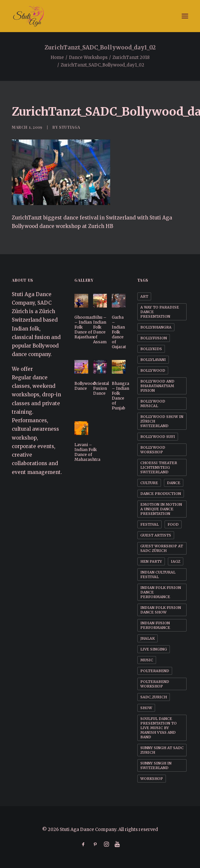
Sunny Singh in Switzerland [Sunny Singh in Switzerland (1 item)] (156, 765)
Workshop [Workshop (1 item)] (152, 779)
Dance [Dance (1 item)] (174, 483)
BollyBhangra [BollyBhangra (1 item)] (156, 327)
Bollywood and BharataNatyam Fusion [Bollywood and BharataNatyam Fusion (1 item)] (157, 386)
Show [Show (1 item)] (146, 708)
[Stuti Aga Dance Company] (100, 16)
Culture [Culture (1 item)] (149, 483)
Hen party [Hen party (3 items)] (151, 561)
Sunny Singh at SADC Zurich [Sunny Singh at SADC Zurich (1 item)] (162, 750)
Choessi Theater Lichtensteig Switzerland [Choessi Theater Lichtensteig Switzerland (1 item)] (159, 467)
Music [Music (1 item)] (147, 660)
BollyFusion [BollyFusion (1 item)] (154, 338)
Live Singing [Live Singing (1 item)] (154, 649)
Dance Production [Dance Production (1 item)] (161, 494)
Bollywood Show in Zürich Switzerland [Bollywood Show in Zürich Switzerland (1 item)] (162, 421)
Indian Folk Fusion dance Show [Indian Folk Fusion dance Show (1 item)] (161, 610)
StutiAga (70, 127)
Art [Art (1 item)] (144, 296)
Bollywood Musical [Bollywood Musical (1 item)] (153, 404)
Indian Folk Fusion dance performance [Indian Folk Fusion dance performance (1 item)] (161, 592)
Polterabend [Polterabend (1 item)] (155, 671)
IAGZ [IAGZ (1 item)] (176, 561)
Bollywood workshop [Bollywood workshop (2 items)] (153, 450)
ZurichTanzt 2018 (131, 57)
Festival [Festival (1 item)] (150, 524)
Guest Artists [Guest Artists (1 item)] (156, 535)
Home (57, 57)
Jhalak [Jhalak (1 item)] (148, 638)
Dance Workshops (88, 57)
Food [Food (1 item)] (173, 524)
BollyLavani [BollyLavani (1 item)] (153, 360)
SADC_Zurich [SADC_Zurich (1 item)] (154, 697)
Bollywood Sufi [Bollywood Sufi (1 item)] (158, 437)
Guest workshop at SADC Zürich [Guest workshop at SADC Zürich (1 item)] (162, 548)
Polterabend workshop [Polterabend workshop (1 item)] (155, 684)
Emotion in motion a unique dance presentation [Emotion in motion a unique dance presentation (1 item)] (161, 509)
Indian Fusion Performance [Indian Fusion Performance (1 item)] (155, 625)
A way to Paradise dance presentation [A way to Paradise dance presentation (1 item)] (160, 312)
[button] (185, 16)
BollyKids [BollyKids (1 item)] (151, 349)
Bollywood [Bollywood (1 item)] (153, 370)
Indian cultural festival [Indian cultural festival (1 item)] (158, 575)
